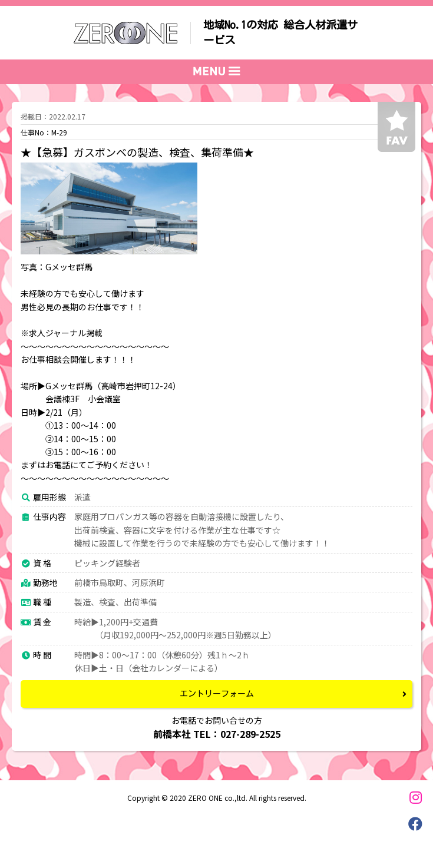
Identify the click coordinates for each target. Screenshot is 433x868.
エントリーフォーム (217, 694)
